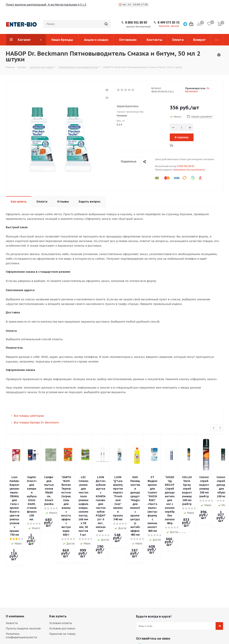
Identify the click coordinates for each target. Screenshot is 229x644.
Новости (12, 541)
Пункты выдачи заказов (23, 547)
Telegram (140, 566)
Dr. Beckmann (198, 90)
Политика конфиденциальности (21, 554)
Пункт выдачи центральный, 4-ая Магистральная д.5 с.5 (46, 5)
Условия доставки (62, 547)
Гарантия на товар (62, 552)
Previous (214, 428)
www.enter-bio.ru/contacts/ (189, 170)
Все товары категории (29, 416)
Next (220, 428)
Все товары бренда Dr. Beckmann (36, 422)
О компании (15, 535)
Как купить (58, 535)
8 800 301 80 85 (136, 22)
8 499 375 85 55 (169, 22)
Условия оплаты (61, 541)
